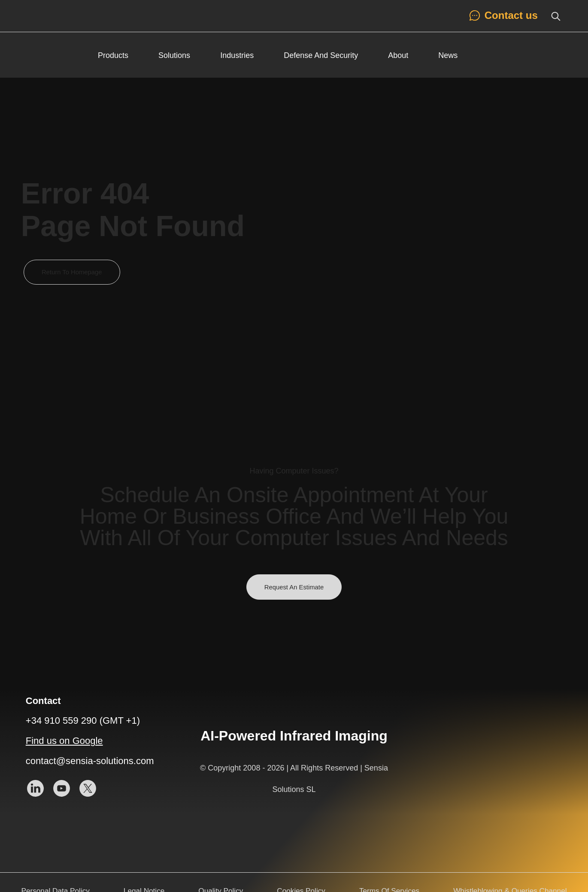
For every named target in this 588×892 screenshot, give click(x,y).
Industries (237, 55)
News (448, 55)
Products (113, 55)
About (398, 55)
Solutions (174, 55)
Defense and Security (321, 55)
